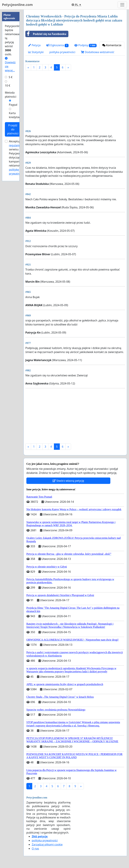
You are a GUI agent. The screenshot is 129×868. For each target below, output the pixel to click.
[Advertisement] (75, 99)
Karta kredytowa (16, 115)
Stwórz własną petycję (68, 481)
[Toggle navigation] (122, 5)
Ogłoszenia (57, 45)
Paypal (13, 105)
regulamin (15, 145)
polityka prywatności (62, 52)
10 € (8, 86)
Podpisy (85, 45)
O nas (35, 849)
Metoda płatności (11, 95)
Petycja (34, 45)
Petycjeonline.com (17, 5)
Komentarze (112, 45)
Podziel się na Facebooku (46, 34)
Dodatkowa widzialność (98, 52)
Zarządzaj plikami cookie (47, 844)
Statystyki (36, 52)
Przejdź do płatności (13, 129)
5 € (11, 77)
